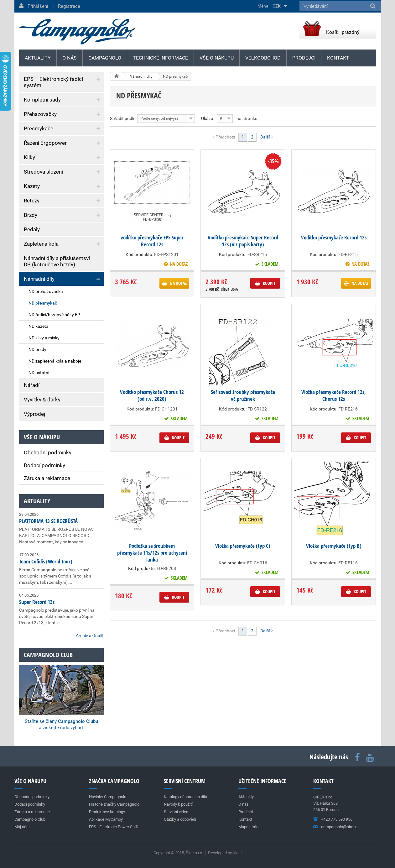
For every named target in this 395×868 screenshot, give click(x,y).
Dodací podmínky (44, 465)
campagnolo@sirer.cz (340, 827)
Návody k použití (178, 804)
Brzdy (31, 215)
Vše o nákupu (217, 58)
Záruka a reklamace (47, 478)
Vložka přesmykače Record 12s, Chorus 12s (334, 395)
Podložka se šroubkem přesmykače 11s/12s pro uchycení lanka (152, 553)
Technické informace (160, 58)
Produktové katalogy (107, 812)
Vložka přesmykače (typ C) (243, 546)
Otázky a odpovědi (180, 819)
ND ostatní (39, 373)
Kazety (32, 186)
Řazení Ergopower (45, 143)
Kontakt (338, 58)
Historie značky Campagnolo (114, 804)
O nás (70, 58)
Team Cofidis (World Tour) (46, 561)
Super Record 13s (37, 602)
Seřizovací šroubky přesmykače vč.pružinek (243, 395)
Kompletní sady (42, 100)
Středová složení (43, 172)
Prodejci (304, 58)
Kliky (29, 157)
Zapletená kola (41, 244)
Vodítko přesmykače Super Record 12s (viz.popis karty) (243, 241)
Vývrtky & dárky (42, 400)
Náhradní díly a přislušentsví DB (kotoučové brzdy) (57, 261)
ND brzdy (37, 349)
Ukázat (208, 118)
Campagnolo (105, 58)
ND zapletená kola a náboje (55, 361)
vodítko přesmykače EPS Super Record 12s (152, 241)
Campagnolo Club (30, 819)
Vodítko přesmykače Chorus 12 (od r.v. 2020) (152, 395)
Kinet (237, 853)
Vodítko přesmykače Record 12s (334, 238)
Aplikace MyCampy (106, 819)
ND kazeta (39, 326)
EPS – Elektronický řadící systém (53, 82)
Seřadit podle (123, 118)
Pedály (32, 229)
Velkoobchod (263, 58)
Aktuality (37, 501)
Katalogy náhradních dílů (185, 797)
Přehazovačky (40, 114)
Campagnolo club (48, 655)
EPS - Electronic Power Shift (114, 827)
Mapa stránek (251, 827)
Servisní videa (176, 812)
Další (267, 137)
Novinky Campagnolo (108, 797)
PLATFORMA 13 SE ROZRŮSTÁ (48, 521)
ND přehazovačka (46, 291)
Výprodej (34, 414)
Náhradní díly (39, 279)
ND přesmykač (43, 303)
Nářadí (32, 385)
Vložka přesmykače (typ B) (334, 546)
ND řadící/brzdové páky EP (54, 315)
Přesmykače (39, 128)
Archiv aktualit (90, 635)
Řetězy (32, 201)
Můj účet (22, 827)
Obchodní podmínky (48, 452)
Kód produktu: (139, 254)
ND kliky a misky (44, 338)
